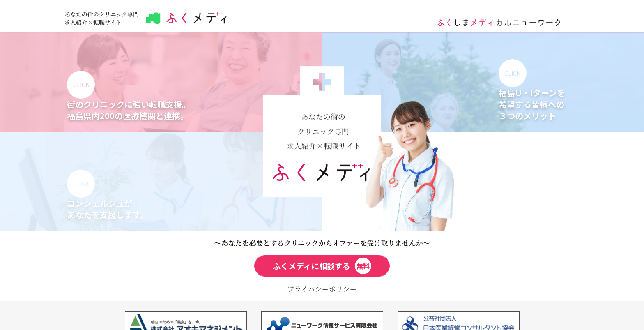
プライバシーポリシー (322, 289)
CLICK (81, 85)
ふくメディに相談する (322, 266)
